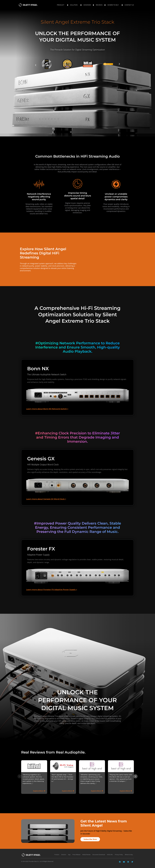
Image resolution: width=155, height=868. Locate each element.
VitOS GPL (110, 853)
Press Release (76, 853)
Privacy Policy (119, 853)
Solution (74, 5)
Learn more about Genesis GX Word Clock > (46, 497)
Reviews (99, 5)
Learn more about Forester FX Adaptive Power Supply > (52, 588)
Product (61, 5)
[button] (36, 65)
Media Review (86, 853)
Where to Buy (114, 5)
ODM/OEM (87, 5)
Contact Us (130, 5)
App (69, 853)
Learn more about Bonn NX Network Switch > (47, 407)
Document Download (99, 853)
